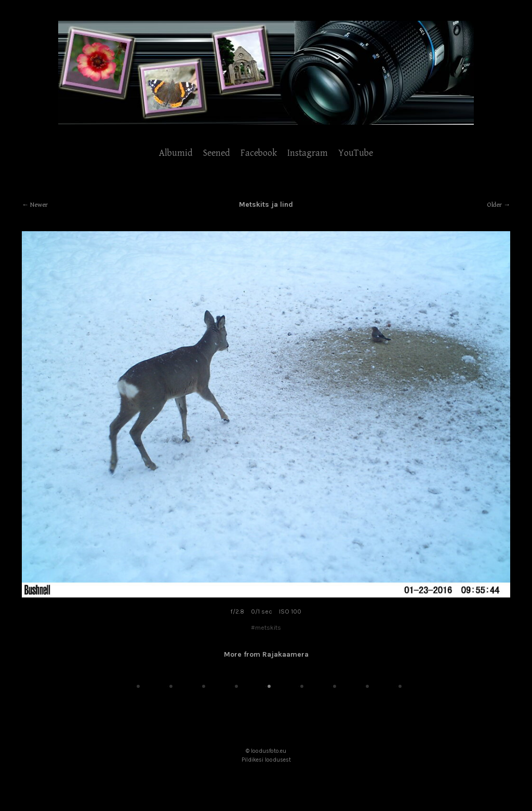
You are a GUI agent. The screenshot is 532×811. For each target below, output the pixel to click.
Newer (39, 205)
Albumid (176, 153)
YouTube (356, 153)
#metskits (266, 628)
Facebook (259, 153)
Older (495, 205)
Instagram (308, 153)
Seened (217, 153)
